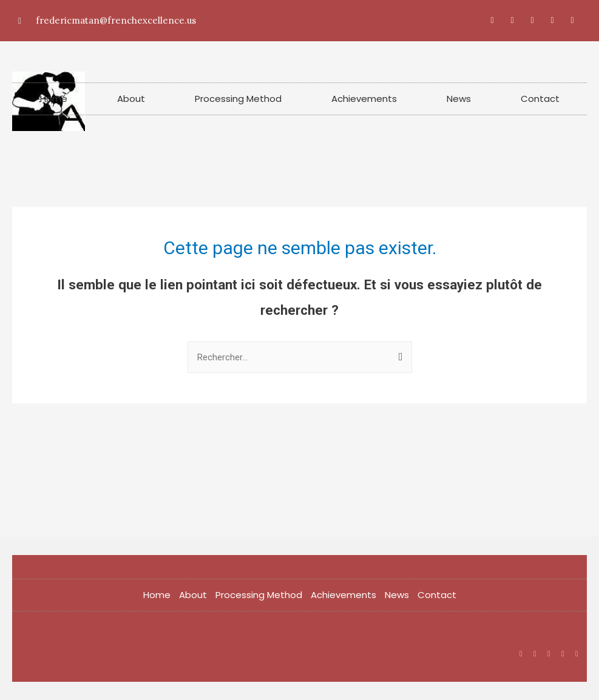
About (131, 99)
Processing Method (238, 99)
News (459, 99)
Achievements (364, 99)
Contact (540, 99)
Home (54, 99)
